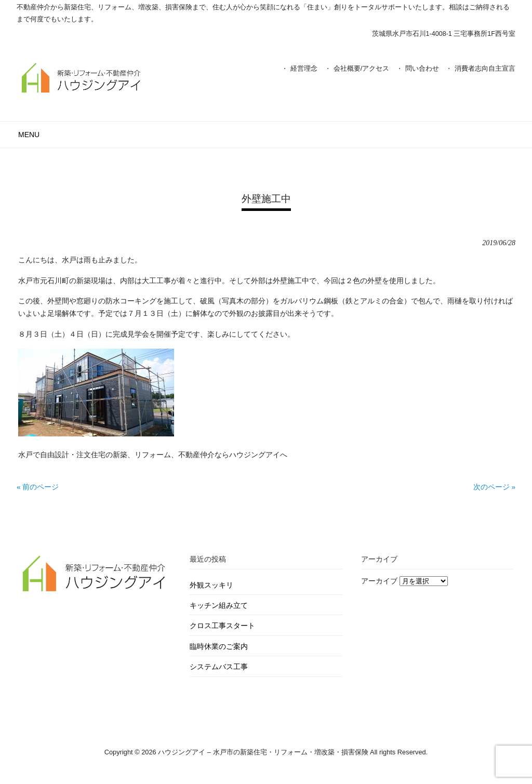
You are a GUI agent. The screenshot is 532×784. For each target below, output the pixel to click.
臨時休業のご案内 (219, 647)
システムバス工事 (219, 667)
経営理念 (304, 68)
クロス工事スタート (222, 626)
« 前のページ (38, 487)
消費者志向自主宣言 (485, 68)
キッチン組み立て (219, 606)
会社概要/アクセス (362, 68)
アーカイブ (379, 581)
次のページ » (494, 487)
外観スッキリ (211, 585)
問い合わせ (422, 68)
